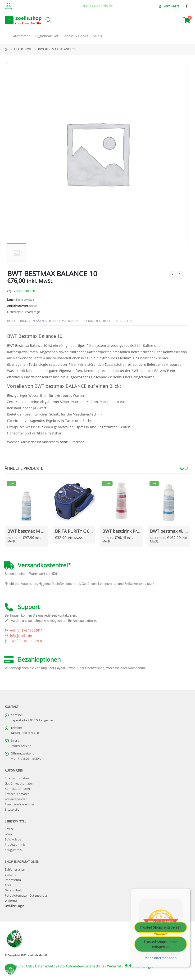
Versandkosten (24, 291)
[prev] (173, 274)
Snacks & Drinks (75, 36)
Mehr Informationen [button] (161, 958)
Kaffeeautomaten (17, 794)
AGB (8, 885)
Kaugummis (13, 850)
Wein (8, 834)
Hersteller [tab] (123, 321)
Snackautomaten (17, 778)
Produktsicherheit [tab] (96, 321)
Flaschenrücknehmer (20, 804)
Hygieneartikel (47, 36)
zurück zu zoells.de (98, 6)
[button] (9, 20)
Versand (11, 875)
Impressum (13, 880)
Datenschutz (14, 891)
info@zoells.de (21, 746)
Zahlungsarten (15, 870)
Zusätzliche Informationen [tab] (55, 321)
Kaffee (9, 829)
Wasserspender (16, 799)
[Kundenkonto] (8, 6)
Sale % (98, 36)
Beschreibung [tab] (18, 321)
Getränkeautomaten (19, 784)
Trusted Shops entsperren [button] (161, 927)
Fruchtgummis (15, 845)
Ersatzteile (12, 810)
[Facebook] (187, 6)
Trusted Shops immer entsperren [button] (161, 944)
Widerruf (11, 901)
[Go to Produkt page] (26, 501)
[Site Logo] (28, 20)
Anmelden (168, 6)
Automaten (22, 36)
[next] (180, 274)
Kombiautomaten (17, 789)
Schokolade (13, 840)
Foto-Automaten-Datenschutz (26, 896)
